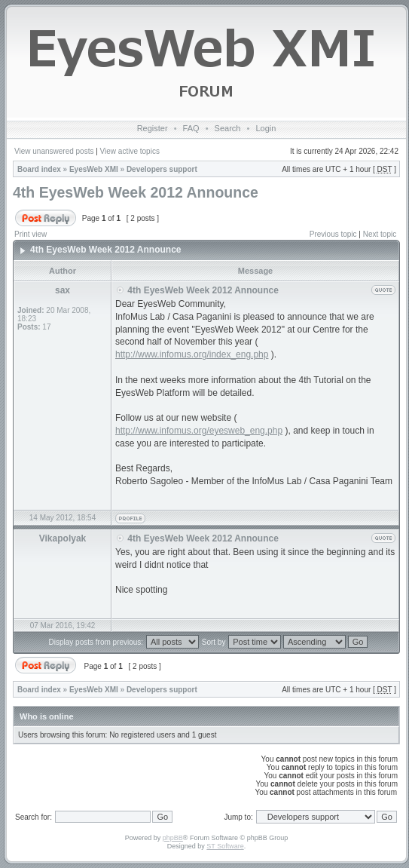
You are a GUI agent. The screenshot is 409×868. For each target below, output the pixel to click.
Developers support (162, 169)
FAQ (191, 128)
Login (266, 128)
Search (228, 128)
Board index (39, 169)
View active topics (130, 151)
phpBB (173, 838)
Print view (31, 234)
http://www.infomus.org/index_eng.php (192, 354)
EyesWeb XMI (94, 169)
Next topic (380, 234)
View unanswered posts (54, 151)
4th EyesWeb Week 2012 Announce (136, 192)
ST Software (225, 846)
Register (153, 128)
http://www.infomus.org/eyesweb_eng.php (199, 431)
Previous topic (333, 234)
